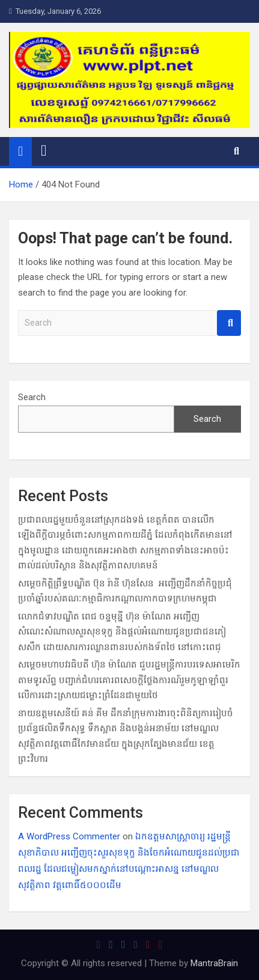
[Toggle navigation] (44, 151)
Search (229, 323)
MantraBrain (214, 963)
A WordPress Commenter (69, 836)
